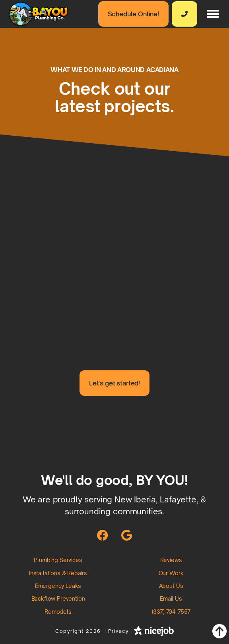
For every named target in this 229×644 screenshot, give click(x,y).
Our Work (171, 573)
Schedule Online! (133, 14)
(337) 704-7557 (171, 612)
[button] (213, 14)
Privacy (119, 631)
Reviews (171, 560)
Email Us (171, 598)
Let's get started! (114, 383)
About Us (171, 586)
